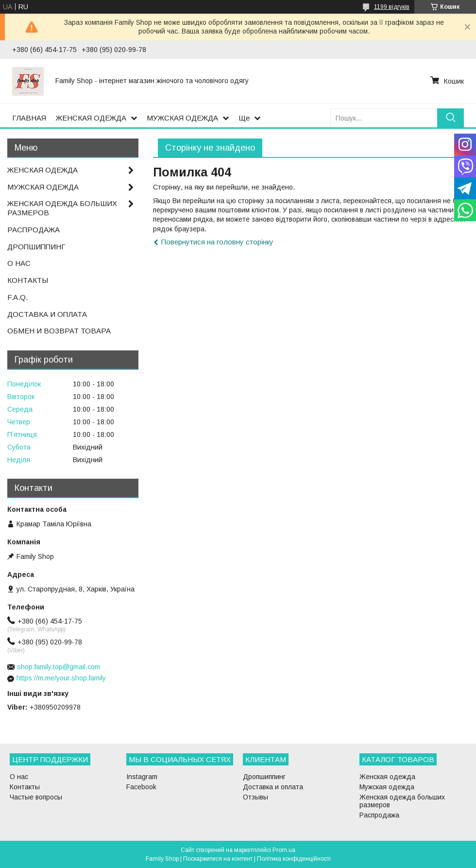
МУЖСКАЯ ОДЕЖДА (182, 118)
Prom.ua (284, 850)
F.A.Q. (17, 297)
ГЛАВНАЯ (29, 118)
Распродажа (379, 815)
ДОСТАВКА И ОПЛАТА (47, 314)
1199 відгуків (392, 7)
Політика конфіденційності (294, 859)
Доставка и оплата (273, 787)
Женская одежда (387, 777)
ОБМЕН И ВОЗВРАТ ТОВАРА (59, 331)
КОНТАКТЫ (28, 280)
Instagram (142, 777)
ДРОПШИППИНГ (36, 247)
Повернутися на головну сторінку (217, 242)
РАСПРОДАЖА (34, 230)
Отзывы (255, 797)
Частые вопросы (36, 797)
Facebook (141, 787)
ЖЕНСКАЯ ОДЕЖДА (91, 118)
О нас (19, 777)
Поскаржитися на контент (218, 859)
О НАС (19, 263)
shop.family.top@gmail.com (59, 667)
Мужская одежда (387, 787)
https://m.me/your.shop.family (61, 678)
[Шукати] (450, 118)
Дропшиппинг (264, 777)
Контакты (25, 787)
